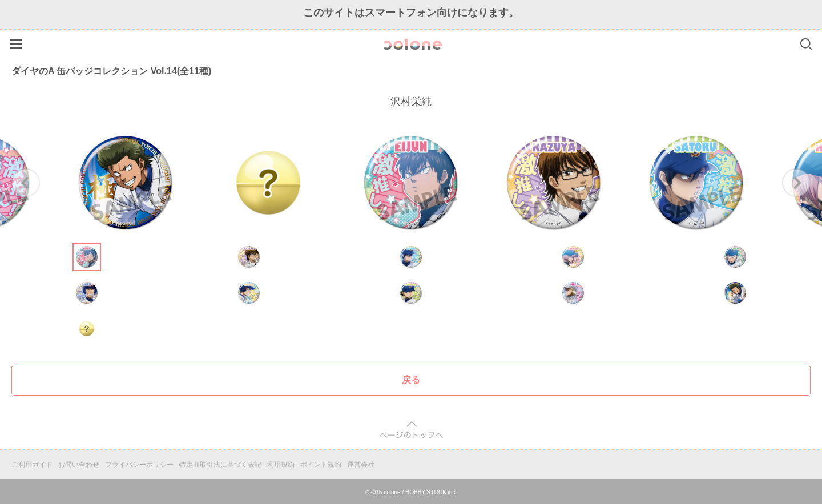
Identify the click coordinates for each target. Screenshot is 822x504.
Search (806, 44)
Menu (17, 42)
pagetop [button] (411, 430)
